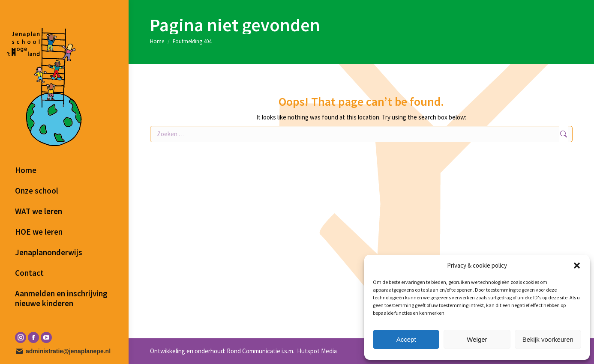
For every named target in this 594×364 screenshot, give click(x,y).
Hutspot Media (316, 351)
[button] (577, 266)
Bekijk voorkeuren (548, 339)
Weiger (477, 339)
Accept (406, 339)
